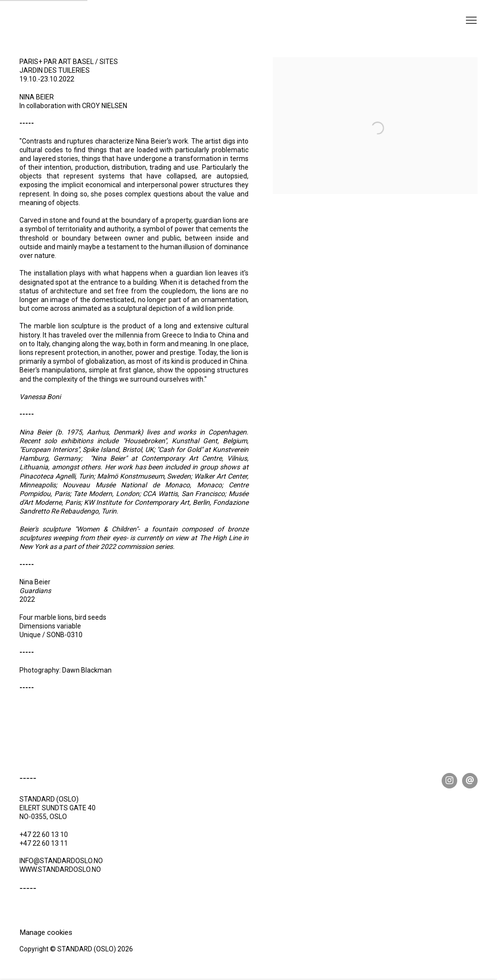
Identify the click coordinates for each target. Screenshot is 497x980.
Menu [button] (470, 21)
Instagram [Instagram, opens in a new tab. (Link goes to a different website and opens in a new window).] (449, 781)
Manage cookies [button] (46, 932)
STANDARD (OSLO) (68, 29)
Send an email (470, 781)
